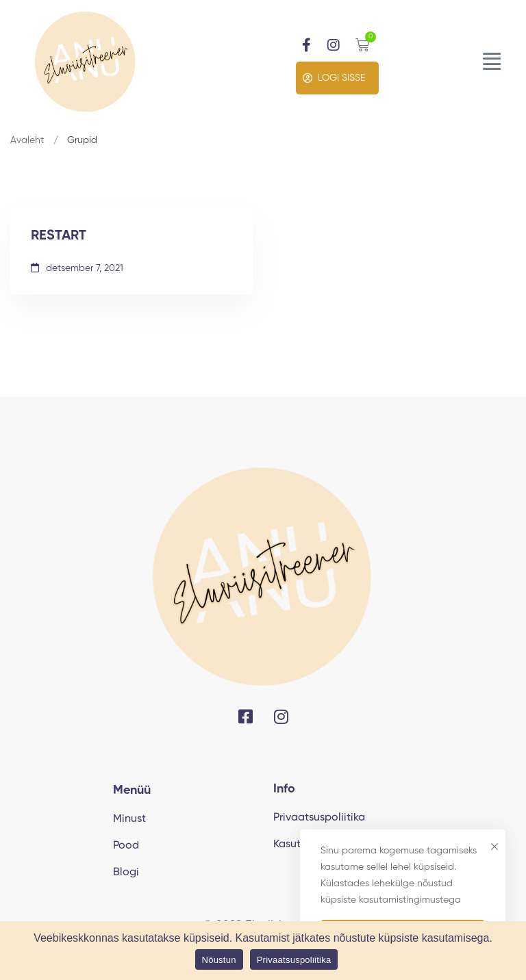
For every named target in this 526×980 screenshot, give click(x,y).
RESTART (59, 236)
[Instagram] (281, 717)
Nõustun (219, 960)
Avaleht (27, 140)
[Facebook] (246, 717)
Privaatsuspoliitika (294, 960)
